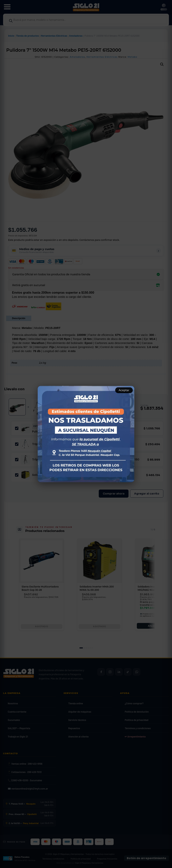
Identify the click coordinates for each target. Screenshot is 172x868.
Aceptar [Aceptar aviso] (124, 390)
